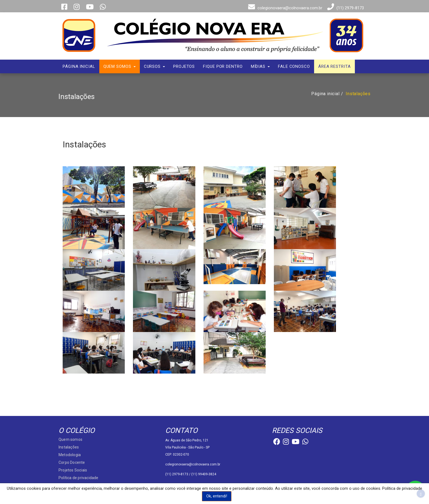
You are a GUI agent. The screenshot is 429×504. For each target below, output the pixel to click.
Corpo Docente (72, 462)
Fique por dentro (223, 66)
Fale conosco (294, 66)
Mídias (260, 66)
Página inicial (79, 66)
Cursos (154, 66)
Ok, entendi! (217, 496)
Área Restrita (334, 66)
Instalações (360, 94)
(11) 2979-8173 (345, 8)
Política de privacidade (79, 478)
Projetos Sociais (73, 470)
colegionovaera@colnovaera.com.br (285, 8)
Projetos (184, 66)
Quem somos (120, 66)
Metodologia (70, 455)
